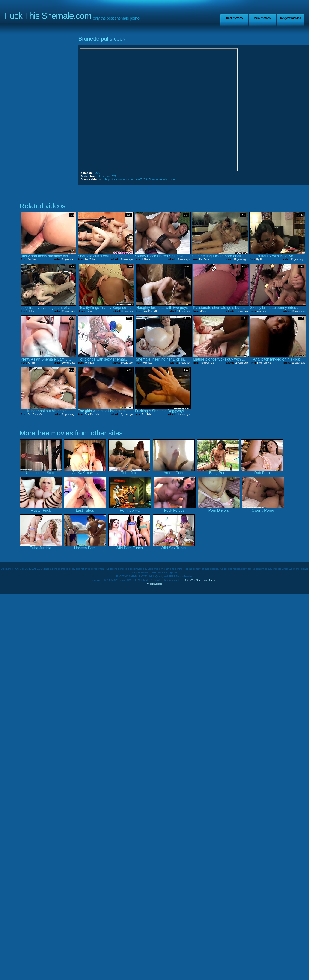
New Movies (262, 18)
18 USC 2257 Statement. (194, 580)
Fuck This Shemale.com (48, 16)
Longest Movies (291, 18)
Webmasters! (154, 584)
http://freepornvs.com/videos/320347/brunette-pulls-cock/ (140, 179)
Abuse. (213, 580)
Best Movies (234, 18)
